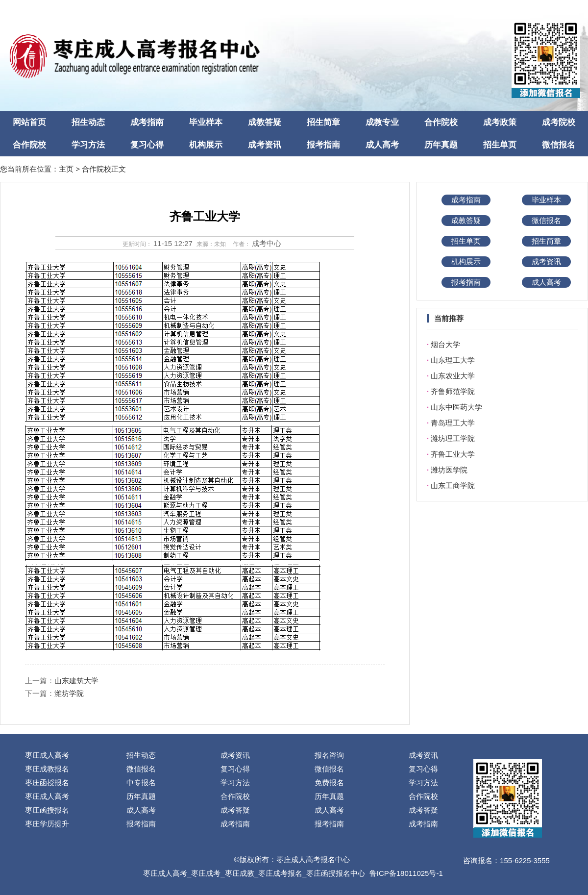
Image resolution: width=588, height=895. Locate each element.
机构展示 (206, 145)
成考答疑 (235, 810)
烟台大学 (445, 344)
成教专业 (382, 122)
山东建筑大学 (76, 681)
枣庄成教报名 (47, 769)
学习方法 (88, 145)
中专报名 (141, 783)
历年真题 (441, 145)
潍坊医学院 (449, 470)
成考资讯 (265, 145)
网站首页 (29, 122)
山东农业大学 (453, 376)
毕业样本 (206, 122)
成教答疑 (265, 122)
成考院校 (559, 122)
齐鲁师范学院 (453, 391)
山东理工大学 (453, 360)
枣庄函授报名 (47, 783)
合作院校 (441, 122)
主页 (66, 169)
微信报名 (559, 145)
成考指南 (147, 122)
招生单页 (500, 145)
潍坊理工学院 (453, 438)
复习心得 (147, 145)
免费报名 (329, 783)
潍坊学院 (69, 693)
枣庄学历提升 (47, 824)
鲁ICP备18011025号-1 (406, 873)
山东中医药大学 (456, 407)
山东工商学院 (453, 485)
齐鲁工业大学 (453, 454)
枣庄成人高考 (47, 755)
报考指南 (323, 145)
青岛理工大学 (453, 423)
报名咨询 (329, 755)
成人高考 (382, 145)
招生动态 (88, 122)
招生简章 (323, 122)
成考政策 (500, 122)
